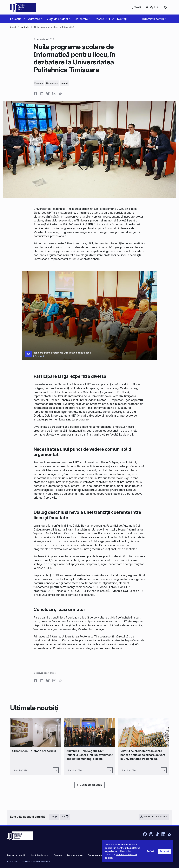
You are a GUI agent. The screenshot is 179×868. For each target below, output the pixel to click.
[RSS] (169, 834)
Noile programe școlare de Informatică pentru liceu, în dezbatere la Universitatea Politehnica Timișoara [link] (55, 27)
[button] (89, 316)
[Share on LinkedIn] (42, 93)
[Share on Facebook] (36, 93)
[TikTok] (157, 834)
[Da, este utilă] (54, 817)
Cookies (58, 855)
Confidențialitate (40, 855)
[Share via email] (54, 93)
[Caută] (136, 7)
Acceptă (164, 851)
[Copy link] (61, 93)
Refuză (151, 851)
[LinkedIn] (163, 834)
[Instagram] (151, 834)
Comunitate (52, 83)
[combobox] (166, 7)
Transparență (95, 855)
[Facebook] (145, 834)
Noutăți (64, 83)
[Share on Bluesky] (48, 93)
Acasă (13, 27)
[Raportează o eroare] (154, 817)
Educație (39, 83)
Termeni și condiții (16, 855)
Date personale (75, 855)
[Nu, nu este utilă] (65, 817)
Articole (25, 27)
